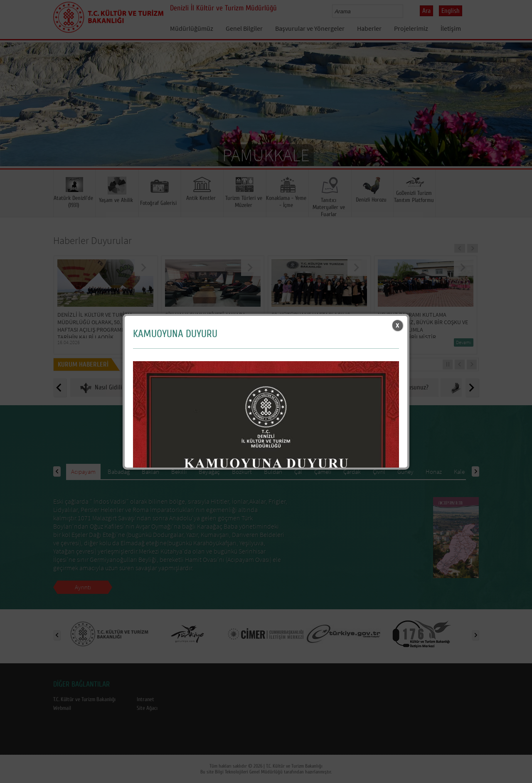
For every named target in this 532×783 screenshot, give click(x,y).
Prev (15, 116)
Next (517, 116)
